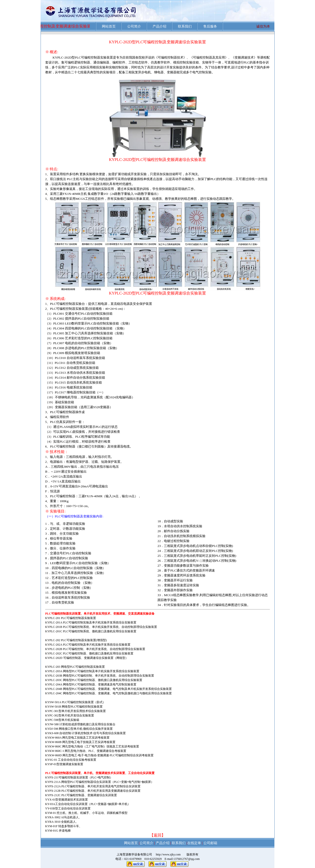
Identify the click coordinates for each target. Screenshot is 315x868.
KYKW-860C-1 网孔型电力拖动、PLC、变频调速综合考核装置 (86, 751)
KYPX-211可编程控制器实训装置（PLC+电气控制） (79, 777)
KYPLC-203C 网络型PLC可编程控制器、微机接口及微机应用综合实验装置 (94, 680)
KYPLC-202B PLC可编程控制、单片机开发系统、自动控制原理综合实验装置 (95, 649)
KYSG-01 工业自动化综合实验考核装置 (71, 760)
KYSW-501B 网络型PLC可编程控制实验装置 (74, 707)
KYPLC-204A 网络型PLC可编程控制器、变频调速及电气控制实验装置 (91, 684)
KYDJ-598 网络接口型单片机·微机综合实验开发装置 (79, 729)
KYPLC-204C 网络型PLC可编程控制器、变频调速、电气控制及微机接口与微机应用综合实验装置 (109, 693)
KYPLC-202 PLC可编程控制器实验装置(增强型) (76, 640)
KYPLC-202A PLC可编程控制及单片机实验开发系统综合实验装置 (88, 645)
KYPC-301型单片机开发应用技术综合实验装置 (76, 711)
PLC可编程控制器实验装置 (94, 57)
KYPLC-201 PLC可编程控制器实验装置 (71, 618)
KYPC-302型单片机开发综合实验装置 (70, 715)
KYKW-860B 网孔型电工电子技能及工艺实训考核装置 (80, 742)
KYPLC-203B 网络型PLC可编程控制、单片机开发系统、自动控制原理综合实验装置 (100, 676)
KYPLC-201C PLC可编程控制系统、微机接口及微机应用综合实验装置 (91, 631)
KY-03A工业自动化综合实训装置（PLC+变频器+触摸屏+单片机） (88, 804)
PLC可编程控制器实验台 (67, 304)
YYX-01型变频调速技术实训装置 (67, 800)
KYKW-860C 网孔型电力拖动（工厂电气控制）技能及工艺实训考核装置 (92, 746)
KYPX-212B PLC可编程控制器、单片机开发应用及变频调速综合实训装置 (93, 791)
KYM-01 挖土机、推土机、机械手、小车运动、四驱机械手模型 (87, 813)
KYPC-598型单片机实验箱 (62, 720)
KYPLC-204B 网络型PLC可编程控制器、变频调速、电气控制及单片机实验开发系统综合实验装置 (109, 689)
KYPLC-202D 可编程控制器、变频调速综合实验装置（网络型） (87, 658)
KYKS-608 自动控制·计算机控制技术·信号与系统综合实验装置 (86, 733)
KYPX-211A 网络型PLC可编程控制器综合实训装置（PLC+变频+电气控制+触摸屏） (100, 782)
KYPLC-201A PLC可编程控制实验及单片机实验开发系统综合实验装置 (91, 622)
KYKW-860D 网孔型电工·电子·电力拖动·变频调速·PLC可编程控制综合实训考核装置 (99, 755)
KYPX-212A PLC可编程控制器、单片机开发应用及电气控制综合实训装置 (93, 786)
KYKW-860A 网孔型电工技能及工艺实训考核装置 (78, 738)
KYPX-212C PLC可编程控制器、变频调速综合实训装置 (81, 795)
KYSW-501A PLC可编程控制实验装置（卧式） (76, 702)
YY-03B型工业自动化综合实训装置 (68, 808)
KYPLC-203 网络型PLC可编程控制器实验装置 (75, 667)
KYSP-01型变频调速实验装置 (64, 764)
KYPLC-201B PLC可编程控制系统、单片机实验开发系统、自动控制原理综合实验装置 (101, 627)
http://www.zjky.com (167, 854)
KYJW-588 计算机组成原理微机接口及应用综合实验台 (80, 724)
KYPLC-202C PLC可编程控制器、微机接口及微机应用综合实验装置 (89, 653)
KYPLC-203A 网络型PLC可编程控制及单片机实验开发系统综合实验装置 (92, 671)
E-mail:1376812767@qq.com (182, 859)
